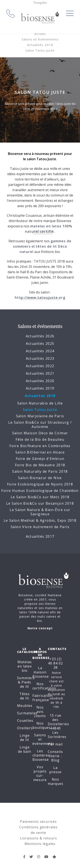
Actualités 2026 (40, 336)
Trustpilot (40, 3)
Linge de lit (25, 738)
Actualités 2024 (40, 351)
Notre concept (40, 628)
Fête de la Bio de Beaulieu (40, 439)
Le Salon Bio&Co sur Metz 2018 (40, 497)
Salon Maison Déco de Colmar (40, 433)
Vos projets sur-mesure (40, 773)
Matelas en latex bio (25, 666)
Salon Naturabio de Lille (40, 403)
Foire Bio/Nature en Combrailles (40, 446)
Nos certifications (44, 686)
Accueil (40, 34)
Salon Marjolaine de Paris (40, 416)
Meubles (25, 706)
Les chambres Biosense (41, 755)
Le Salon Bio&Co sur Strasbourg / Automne (40, 425)
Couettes (25, 721)
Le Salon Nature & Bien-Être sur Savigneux (40, 512)
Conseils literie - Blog (55, 756)
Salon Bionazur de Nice (40, 478)
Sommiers (26, 678)
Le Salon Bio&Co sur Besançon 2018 (40, 503)
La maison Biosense (41, 672)
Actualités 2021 (40, 373)
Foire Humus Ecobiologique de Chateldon (40, 491)
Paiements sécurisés (38, 822)
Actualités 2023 (40, 358)
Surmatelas (27, 713)
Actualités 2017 (40, 536)
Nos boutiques (41, 725)
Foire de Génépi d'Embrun (40, 459)
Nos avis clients (40, 712)
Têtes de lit (25, 696)
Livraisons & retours (39, 838)
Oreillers (25, 728)
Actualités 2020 (40, 381)
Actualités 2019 (40, 388)
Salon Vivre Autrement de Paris (40, 527)
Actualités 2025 (40, 344)
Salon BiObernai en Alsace (40, 452)
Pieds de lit (26, 684)
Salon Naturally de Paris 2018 (40, 471)
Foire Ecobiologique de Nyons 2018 (40, 484)
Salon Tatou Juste (40, 50)
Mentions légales (40, 844)
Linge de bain (25, 749)
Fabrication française (43, 698)
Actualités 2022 (40, 366)
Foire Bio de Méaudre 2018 (40, 465)
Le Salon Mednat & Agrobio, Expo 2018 (40, 520)
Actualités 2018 (40, 45)
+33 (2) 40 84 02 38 (55, 663)
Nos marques (56, 781)
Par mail (55, 744)
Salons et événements (40, 39)
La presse (55, 770)
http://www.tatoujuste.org (40, 298)
